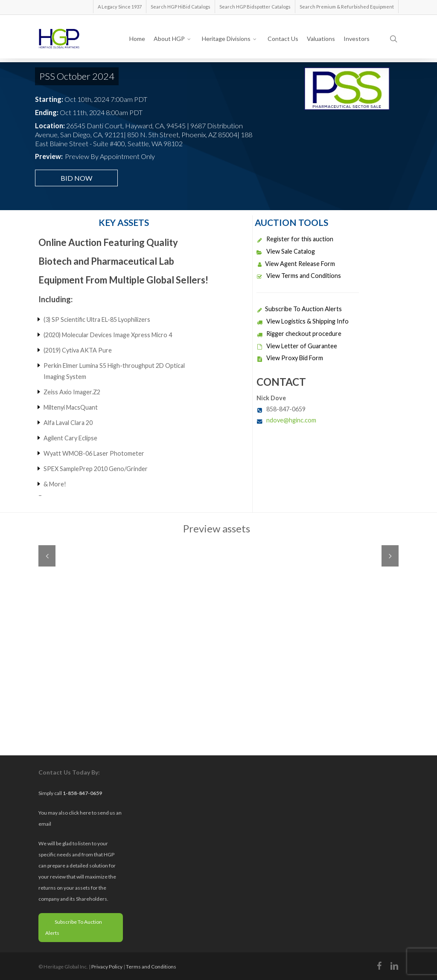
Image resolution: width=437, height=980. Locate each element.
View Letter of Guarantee (297, 346)
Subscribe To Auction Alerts (299, 309)
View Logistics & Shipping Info (303, 321)
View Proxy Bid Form (290, 358)
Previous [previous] (47, 556)
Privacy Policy (107, 967)
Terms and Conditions (151, 967)
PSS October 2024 (77, 76)
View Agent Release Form (296, 264)
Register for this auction (295, 239)
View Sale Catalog (286, 251)
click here (80, 813)
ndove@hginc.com (291, 420)
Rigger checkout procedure (299, 334)
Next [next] (390, 556)
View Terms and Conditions (299, 276)
